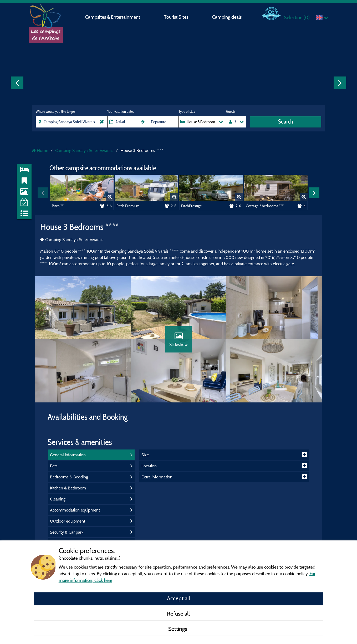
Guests (231, 111)
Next (340, 83)
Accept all (178, 598)
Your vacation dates (121, 111)
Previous (17, 83)
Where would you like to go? (55, 111)
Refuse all (178, 614)
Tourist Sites (176, 17)
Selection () (297, 17)
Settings (178, 629)
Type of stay (187, 111)
